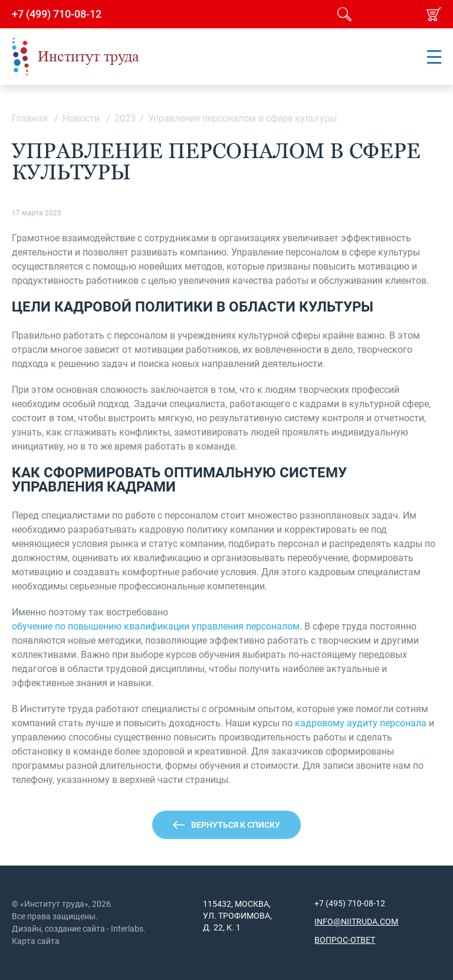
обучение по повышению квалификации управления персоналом (156, 626)
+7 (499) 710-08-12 (57, 14)
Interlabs (127, 929)
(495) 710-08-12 (354, 903)
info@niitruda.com (356, 922)
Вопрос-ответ (345, 940)
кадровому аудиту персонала (361, 723)
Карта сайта (36, 941)
